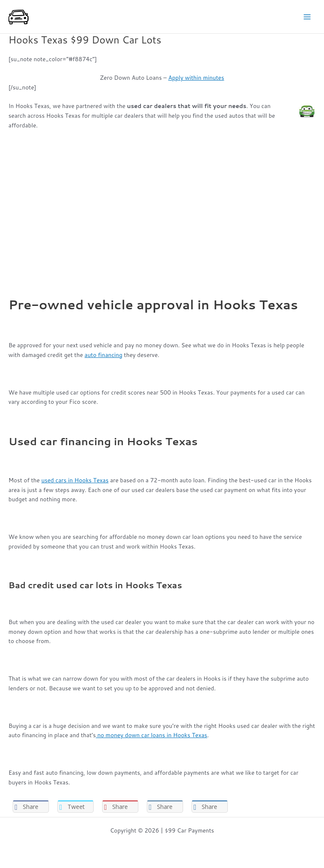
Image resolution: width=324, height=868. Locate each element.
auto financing (103, 355)
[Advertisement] (162, 198)
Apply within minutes (196, 77)
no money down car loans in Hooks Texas (151, 735)
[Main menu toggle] (307, 17)
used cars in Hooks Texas (75, 480)
